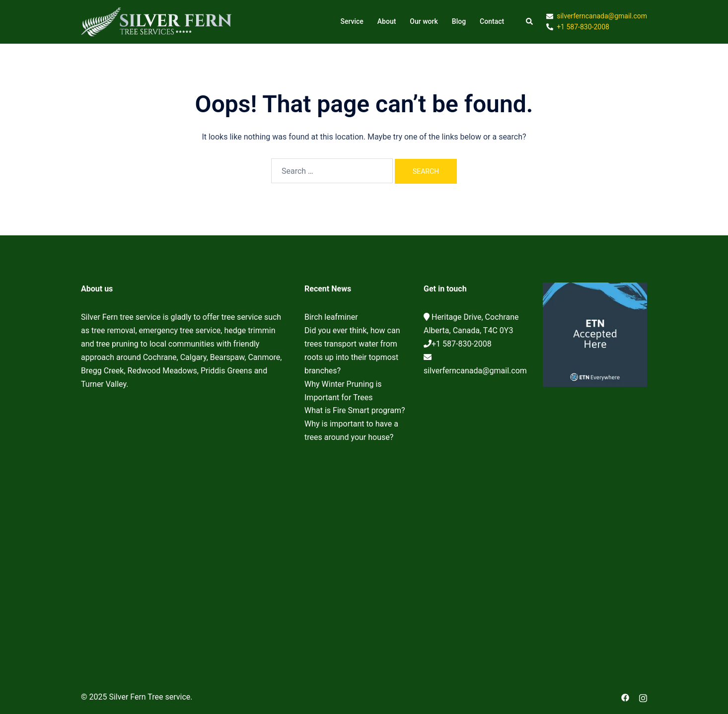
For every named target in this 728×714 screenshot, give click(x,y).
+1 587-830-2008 (462, 344)
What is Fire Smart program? (355, 410)
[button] (530, 22)
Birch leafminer (331, 317)
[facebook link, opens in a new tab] (625, 697)
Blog (459, 21)
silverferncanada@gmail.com (475, 371)
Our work (424, 21)
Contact (492, 21)
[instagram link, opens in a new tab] (643, 697)
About (387, 21)
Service (352, 21)
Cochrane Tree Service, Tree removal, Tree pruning (185, 518)
